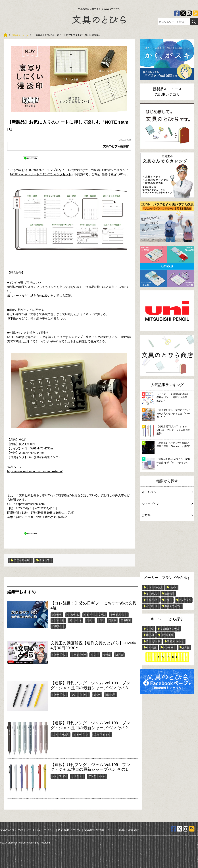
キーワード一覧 (166, 657)
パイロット (58, 620)
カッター (57, 615)
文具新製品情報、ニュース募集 (104, 830)
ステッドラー (79, 654)
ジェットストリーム (95, 615)
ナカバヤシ (152, 600)
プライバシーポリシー (41, 830)
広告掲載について (70, 830)
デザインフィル (119, 615)
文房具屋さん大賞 (170, 629)
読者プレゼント (175, 641)
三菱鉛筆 (126, 620)
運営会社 (133, 830)
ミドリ (90, 620)
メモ (101, 620)
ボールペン (75, 620)
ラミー (97, 694)
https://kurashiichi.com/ (31, 504)
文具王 (119, 654)
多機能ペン (58, 626)
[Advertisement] (167, 548)
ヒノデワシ (152, 594)
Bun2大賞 (151, 648)
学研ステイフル (173, 606)
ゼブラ (168, 600)
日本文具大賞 (153, 641)
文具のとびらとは (12, 830)
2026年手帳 (167, 635)
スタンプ (46, 560)
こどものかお (21, 560)
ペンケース (169, 648)
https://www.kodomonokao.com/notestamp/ (35, 471)
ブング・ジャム (80, 694)
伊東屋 (107, 654)
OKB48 (150, 635)
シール (150, 629)
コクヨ (173, 587)
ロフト (95, 654)
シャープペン (59, 654)
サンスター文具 (60, 734)
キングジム (73, 615)
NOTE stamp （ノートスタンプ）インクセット (41, 174)
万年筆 (112, 620)
